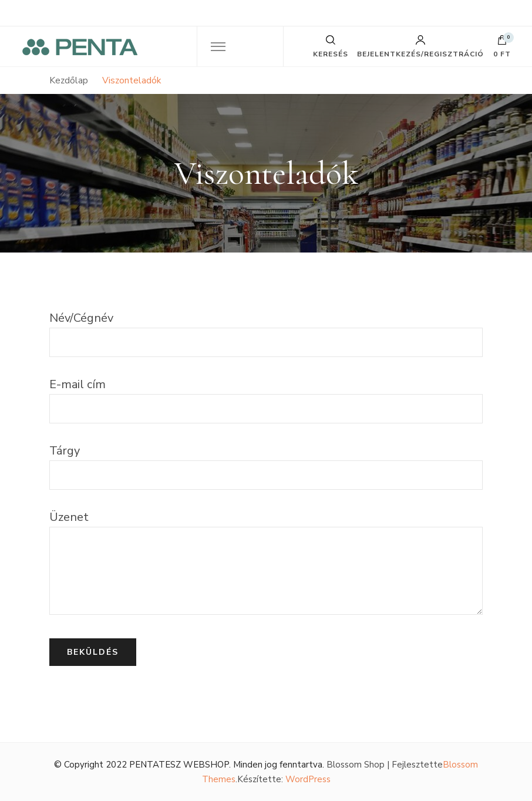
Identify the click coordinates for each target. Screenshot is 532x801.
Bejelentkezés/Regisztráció (420, 46)
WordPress (308, 779)
